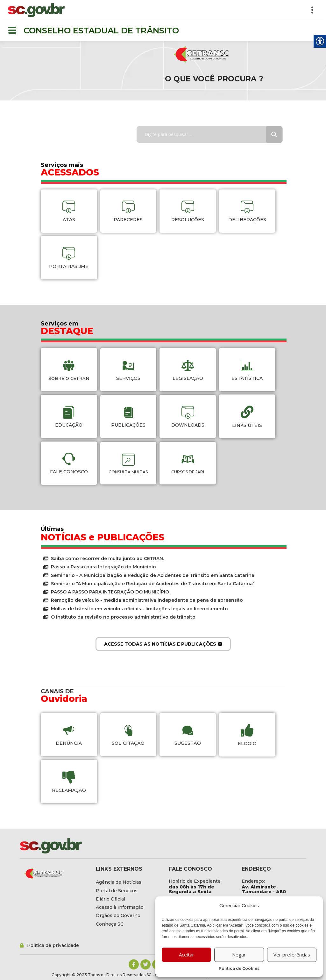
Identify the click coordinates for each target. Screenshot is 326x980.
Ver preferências (292, 955)
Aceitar (187, 955)
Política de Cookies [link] (239, 968)
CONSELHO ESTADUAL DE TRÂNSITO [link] (101, 31)
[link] (36, 10)
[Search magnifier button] (274, 134)
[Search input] (206, 134)
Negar (239, 955)
